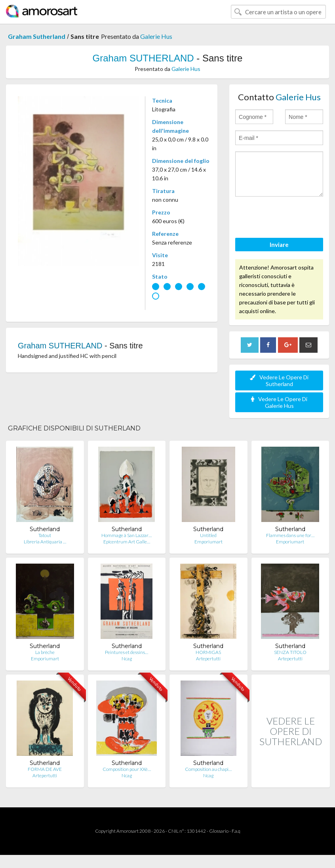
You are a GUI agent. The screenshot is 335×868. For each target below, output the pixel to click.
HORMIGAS (208, 652)
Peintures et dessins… (127, 652)
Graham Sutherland (37, 36)
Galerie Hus (156, 36)
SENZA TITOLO (290, 652)
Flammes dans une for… (290, 535)
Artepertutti (208, 659)
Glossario (219, 831)
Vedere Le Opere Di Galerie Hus (279, 402)
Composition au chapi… (208, 769)
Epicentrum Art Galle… (127, 542)
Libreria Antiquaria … (45, 542)
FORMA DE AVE (45, 769)
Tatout (45, 535)
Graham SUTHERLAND (143, 58)
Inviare (279, 245)
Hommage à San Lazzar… (127, 535)
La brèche (45, 652)
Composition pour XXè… (127, 769)
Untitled (208, 535)
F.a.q (236, 831)
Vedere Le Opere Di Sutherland (279, 380)
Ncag (127, 659)
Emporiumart (208, 542)
